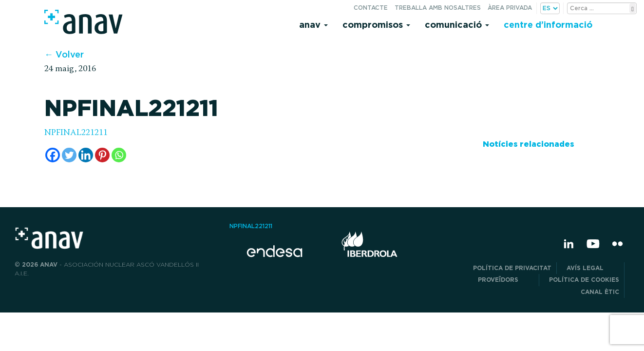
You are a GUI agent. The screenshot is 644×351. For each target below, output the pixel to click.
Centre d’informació (548, 25)
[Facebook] (53, 155)
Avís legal (593, 268)
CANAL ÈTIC (600, 292)
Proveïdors (506, 280)
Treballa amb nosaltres (438, 8)
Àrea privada (510, 8)
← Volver (64, 54)
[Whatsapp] (119, 155)
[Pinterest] (102, 155)
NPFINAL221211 (76, 133)
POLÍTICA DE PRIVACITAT (512, 268)
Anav (313, 25)
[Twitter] (69, 155)
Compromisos (376, 25)
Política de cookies (584, 280)
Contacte (371, 8)
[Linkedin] (86, 155)
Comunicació (457, 25)
